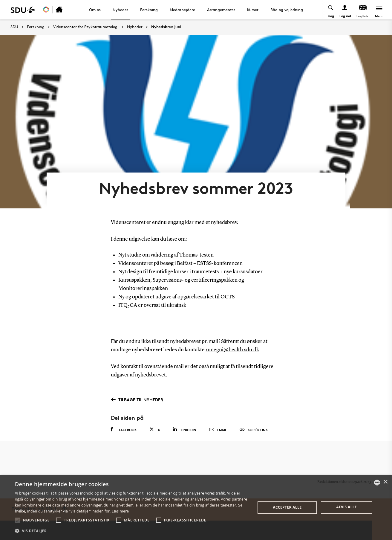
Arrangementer (221, 10)
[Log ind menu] (345, 10)
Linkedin (184, 430)
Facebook (124, 430)
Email (218, 430)
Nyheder (120, 10)
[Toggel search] (331, 10)
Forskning (149, 10)
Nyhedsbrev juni (166, 27)
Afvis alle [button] (346, 507)
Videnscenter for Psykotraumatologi (86, 27)
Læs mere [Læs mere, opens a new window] (120, 511)
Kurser (253, 10)
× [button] (385, 482)
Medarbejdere (182, 10)
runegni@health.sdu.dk (232, 350)
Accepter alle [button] (287, 507)
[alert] (196, 508)
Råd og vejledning (287, 10)
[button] (18, 520)
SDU (14, 27)
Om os (95, 10)
